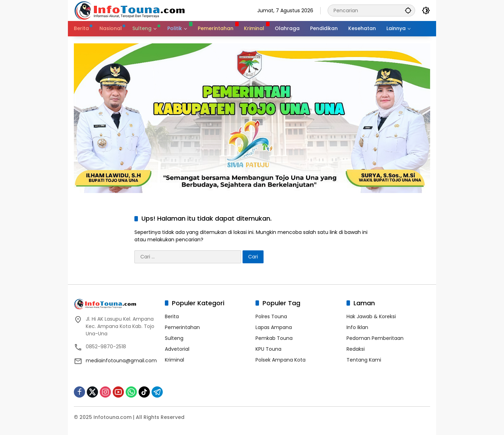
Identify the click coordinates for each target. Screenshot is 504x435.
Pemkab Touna (274, 338)
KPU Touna (268, 349)
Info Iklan (357, 327)
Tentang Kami (364, 360)
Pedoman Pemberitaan (375, 338)
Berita (172, 316)
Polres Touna (271, 316)
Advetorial (177, 349)
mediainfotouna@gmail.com (121, 361)
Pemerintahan (182, 327)
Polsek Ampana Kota (281, 360)
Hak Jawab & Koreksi (371, 316)
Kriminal (174, 360)
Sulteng (174, 338)
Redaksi (356, 349)
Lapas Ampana (274, 327)
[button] (408, 10)
